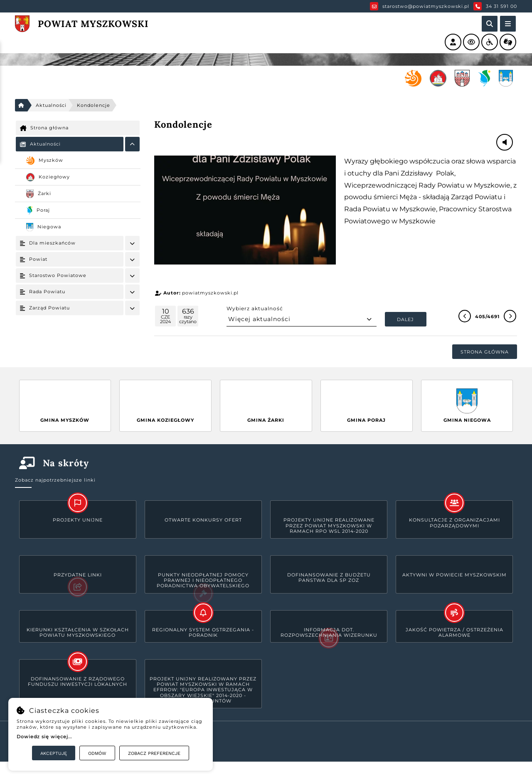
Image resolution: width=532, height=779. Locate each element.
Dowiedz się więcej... (44, 737)
